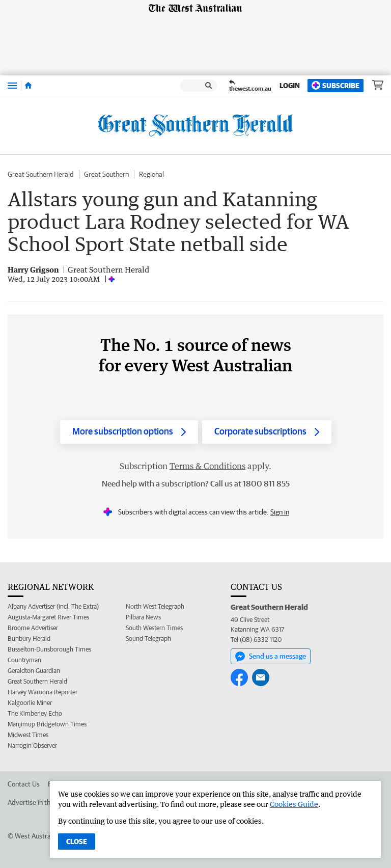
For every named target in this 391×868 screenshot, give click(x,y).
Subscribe (336, 85)
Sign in (280, 512)
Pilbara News (143, 617)
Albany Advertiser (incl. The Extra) (53, 606)
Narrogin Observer (32, 745)
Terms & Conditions (207, 466)
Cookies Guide (294, 804)
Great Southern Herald (41, 174)
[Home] (28, 86)
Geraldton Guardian (34, 671)
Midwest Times (28, 735)
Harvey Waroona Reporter (43, 692)
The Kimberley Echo (35, 713)
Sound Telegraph (148, 639)
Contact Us (24, 784)
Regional (151, 174)
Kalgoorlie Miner (30, 703)
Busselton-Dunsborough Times (49, 649)
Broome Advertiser (33, 628)
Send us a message (271, 657)
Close (77, 842)
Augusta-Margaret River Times (48, 617)
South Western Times (154, 628)
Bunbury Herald (29, 639)
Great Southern (106, 174)
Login (290, 86)
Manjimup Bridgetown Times (47, 724)
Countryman (24, 660)
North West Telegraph (155, 606)
